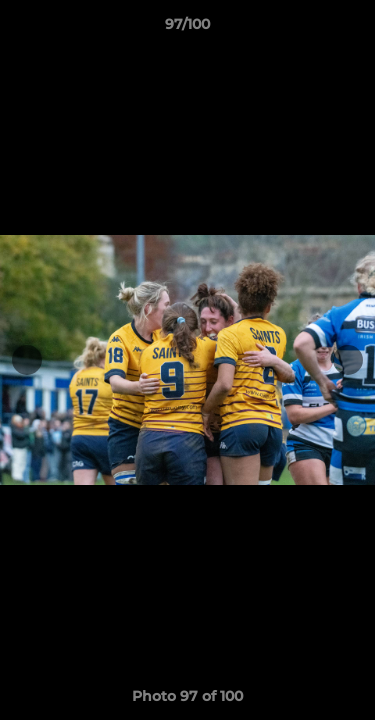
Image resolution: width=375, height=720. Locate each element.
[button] (351, 29)
